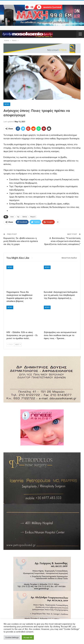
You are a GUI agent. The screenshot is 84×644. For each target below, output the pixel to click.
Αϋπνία (25, 217)
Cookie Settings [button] (12, 637)
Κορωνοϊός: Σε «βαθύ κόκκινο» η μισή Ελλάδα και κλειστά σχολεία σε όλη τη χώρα (21, 241)
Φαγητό (33, 217)
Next (18, 344)
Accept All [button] (28, 637)
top (18, 217)
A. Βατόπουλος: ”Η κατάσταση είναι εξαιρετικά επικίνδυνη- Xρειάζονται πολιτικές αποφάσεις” (62, 241)
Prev (10, 344)
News (7, 104)
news (12, 217)
